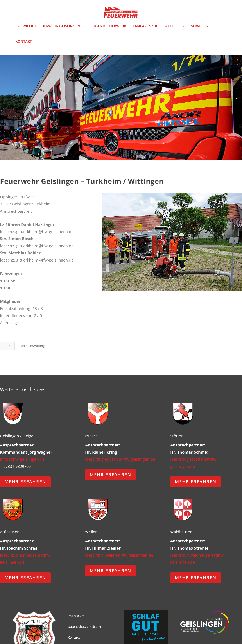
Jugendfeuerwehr (109, 29)
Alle (7, 349)
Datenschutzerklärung (84, 629)
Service (198, 29)
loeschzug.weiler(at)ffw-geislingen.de (119, 558)
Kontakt (24, 45)
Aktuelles (175, 29)
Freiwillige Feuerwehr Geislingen (48, 29)
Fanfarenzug (146, 29)
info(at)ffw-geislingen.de (22, 462)
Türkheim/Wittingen (34, 349)
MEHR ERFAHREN (25, 485)
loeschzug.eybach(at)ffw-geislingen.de (120, 462)
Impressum (76, 619)
